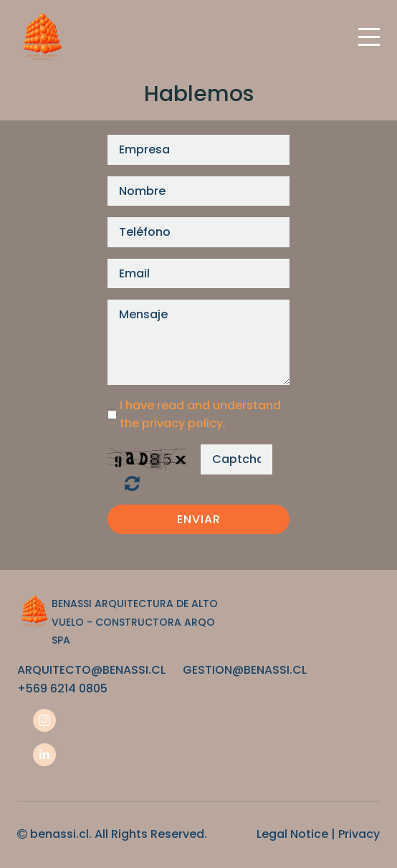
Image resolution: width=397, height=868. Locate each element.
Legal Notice (292, 834)
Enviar (199, 519)
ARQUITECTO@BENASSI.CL (91, 670)
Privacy (359, 834)
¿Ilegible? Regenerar (132, 483)
